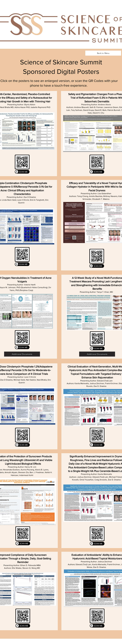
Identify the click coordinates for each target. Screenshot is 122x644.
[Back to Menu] (103, 53)
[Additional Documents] (22, 354)
